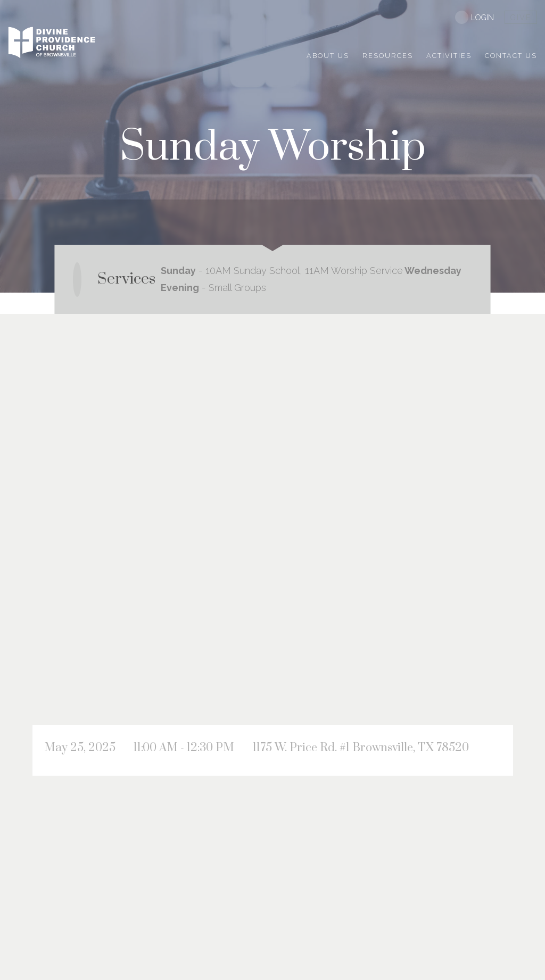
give (521, 18)
